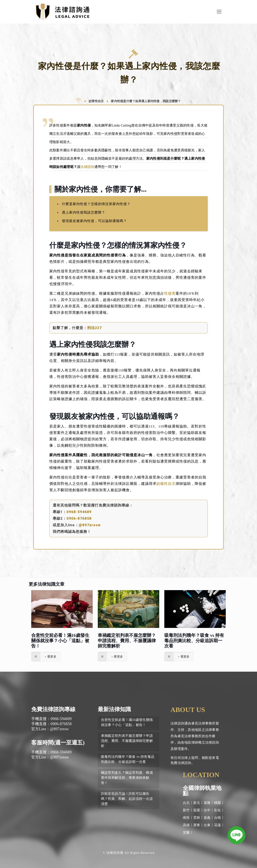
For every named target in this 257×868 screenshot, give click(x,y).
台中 (207, 810)
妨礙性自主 (166, 484)
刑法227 (94, 328)
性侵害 (170, 293)
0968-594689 (79, 512)
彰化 (218, 810)
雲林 (197, 818)
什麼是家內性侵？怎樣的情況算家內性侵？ (96, 204)
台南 (218, 818)
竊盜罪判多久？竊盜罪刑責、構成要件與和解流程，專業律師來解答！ (127, 778)
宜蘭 (186, 832)
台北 (186, 803)
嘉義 (207, 818)
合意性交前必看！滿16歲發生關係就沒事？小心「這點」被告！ (60, 641)
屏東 (197, 825)
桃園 (218, 803)
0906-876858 (79, 518)
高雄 (186, 825)
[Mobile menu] (219, 12)
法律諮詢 (87, 167)
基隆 (207, 803)
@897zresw (90, 525)
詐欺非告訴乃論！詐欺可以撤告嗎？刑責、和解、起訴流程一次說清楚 (127, 799)
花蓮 (218, 825)
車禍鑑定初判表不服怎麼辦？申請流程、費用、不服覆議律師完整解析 (127, 641)
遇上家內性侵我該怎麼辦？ (84, 212)
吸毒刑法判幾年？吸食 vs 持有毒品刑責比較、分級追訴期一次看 (194, 641)
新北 (197, 803)
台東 (207, 825)
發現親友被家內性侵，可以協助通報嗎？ (94, 221)
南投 (186, 818)
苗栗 (197, 810)
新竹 (186, 810)
